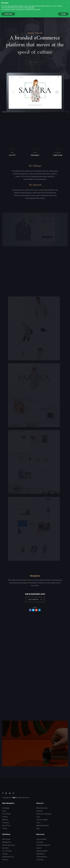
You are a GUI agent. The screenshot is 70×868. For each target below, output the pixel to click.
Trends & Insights (42, 820)
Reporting (5, 848)
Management (6, 842)
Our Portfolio (6, 814)
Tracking (5, 854)
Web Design (6, 839)
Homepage (6, 808)
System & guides (42, 851)
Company (39, 811)
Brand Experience (42, 808)
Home (4, 811)
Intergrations (40, 854)
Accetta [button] (63, 14)
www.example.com (35, 594)
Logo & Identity (41, 839)
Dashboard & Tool (8, 857)
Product (5, 817)
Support (39, 848)
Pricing (5, 828)
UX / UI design (7, 851)
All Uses (5, 860)
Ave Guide (40, 842)
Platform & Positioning (44, 814)
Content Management (43, 845)
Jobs (38, 817)
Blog (38, 828)
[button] (68, 3)
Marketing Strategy (43, 826)
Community (40, 860)
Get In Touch (6, 826)
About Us (5, 820)
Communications (42, 857)
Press (38, 823)
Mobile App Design (9, 845)
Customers (6, 823)
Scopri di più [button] (8, 14)
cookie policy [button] (31, 8)
